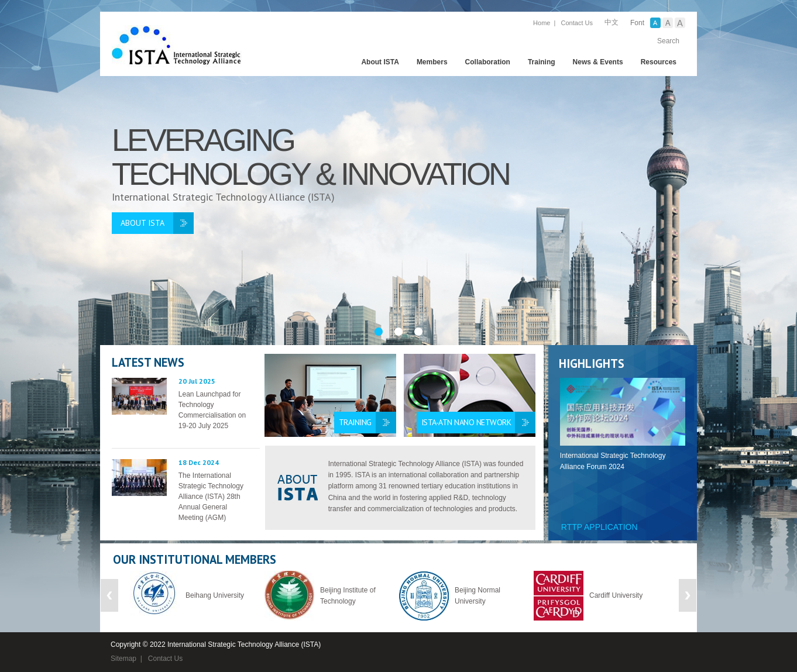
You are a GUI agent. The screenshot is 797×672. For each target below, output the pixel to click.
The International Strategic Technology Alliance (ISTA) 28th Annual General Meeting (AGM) (211, 497)
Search (668, 41)
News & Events (598, 62)
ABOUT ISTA (142, 223)
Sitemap (123, 659)
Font (637, 23)
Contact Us (577, 23)
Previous (109, 595)
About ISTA (380, 62)
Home (542, 23)
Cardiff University (616, 595)
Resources (659, 62)
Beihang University (215, 595)
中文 (612, 22)
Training (542, 62)
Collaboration (488, 62)
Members (432, 62)
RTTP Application (600, 527)
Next (688, 595)
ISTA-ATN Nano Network (466, 422)
